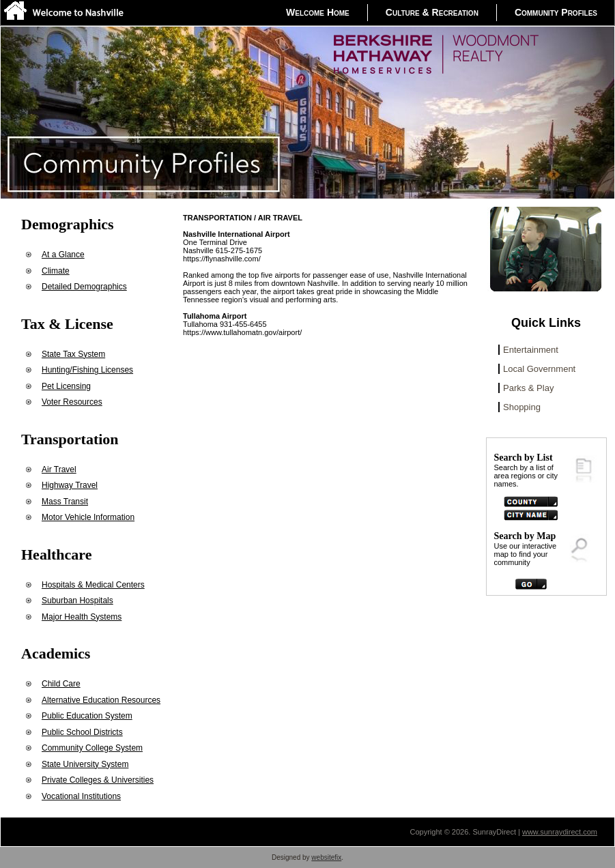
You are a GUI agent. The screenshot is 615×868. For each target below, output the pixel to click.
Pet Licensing (66, 386)
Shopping (522, 407)
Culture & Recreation (432, 12)
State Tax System (73, 354)
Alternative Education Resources (101, 700)
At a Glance (63, 255)
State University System (85, 764)
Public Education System (87, 716)
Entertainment (531, 350)
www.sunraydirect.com (560, 832)
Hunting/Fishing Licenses (87, 370)
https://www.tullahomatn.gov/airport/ (242, 332)
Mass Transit (65, 502)
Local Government (539, 369)
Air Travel (59, 469)
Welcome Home (318, 12)
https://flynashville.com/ (222, 259)
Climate (56, 271)
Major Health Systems (82, 617)
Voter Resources (72, 402)
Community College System (92, 748)
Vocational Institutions (81, 796)
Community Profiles (556, 12)
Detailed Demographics (84, 287)
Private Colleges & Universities (98, 780)
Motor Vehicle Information (88, 517)
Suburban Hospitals (77, 601)
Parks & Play (528, 388)
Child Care (61, 684)
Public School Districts (82, 732)
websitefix (326, 857)
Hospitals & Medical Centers (93, 585)
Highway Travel (70, 485)
